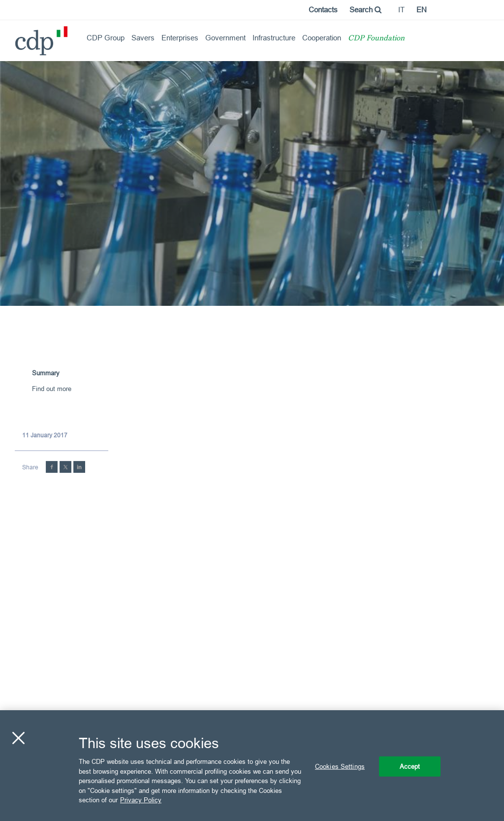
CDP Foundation (376, 39)
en (422, 10)
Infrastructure (274, 38)
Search (365, 10)
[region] (252, 766)
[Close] (18, 738)
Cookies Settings (340, 766)
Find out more (52, 389)
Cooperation (322, 38)
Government (225, 38)
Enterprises (180, 38)
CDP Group (106, 38)
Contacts (323, 10)
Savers (143, 38)
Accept (410, 766)
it (401, 10)
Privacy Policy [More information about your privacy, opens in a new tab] (141, 800)
